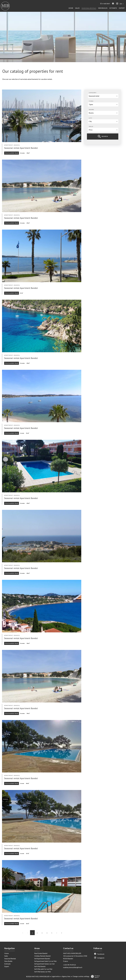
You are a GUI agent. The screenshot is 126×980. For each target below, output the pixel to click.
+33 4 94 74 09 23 (69, 965)
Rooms (92, 110)
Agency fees (66, 976)
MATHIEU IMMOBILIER (72, 953)
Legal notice (56, 976)
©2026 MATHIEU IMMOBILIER (38, 976)
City (91, 118)
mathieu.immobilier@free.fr (73, 967)
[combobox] (103, 96)
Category (93, 93)
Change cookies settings (81, 976)
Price (91, 126)
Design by (95, 976)
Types (91, 101)
